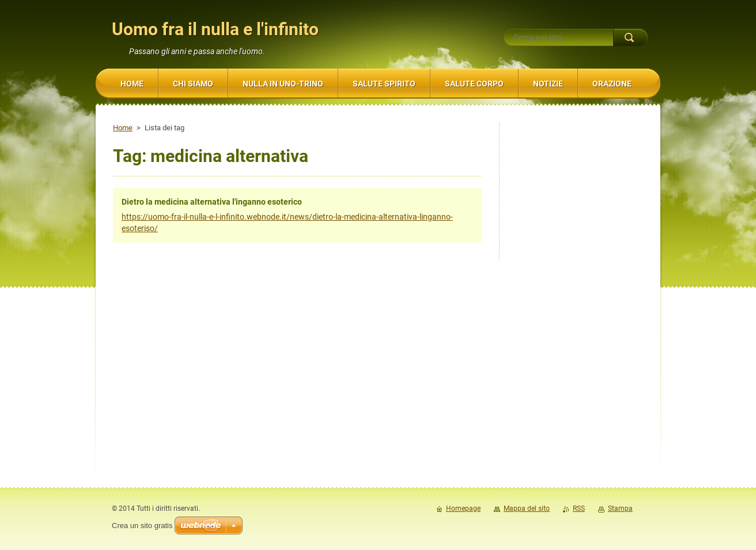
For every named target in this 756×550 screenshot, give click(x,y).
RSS (579, 508)
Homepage (463, 508)
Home (123, 128)
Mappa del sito (527, 508)
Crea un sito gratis (142, 525)
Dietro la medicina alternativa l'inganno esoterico (212, 202)
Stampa (620, 508)
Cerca (630, 37)
